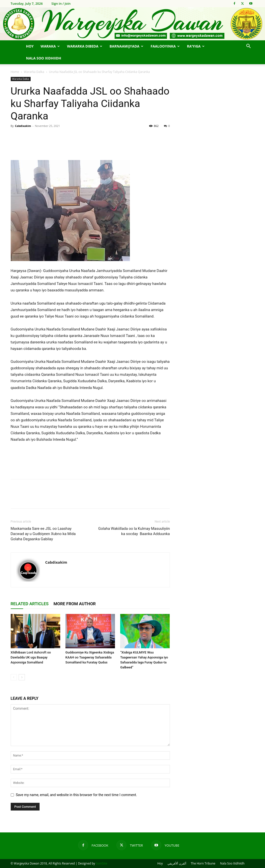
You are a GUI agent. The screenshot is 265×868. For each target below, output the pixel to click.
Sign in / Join (61, 3)
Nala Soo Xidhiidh (44, 58)
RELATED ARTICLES (30, 604)
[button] (249, 47)
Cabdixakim (23, 126)
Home (15, 72)
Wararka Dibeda (85, 46)
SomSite (102, 863)
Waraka (50, 46)
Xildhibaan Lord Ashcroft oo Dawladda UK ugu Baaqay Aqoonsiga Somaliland (31, 657)
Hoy (30, 46)
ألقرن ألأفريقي (177, 863)
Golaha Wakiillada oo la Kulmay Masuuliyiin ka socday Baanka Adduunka (134, 531)
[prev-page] (14, 677)
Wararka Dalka (34, 72)
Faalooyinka (165, 46)
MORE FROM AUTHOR (75, 604)
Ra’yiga (196, 46)
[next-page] (22, 677)
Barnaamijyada (126, 46)
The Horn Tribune (203, 863)
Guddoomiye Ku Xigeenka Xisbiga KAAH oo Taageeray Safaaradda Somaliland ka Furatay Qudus (90, 657)
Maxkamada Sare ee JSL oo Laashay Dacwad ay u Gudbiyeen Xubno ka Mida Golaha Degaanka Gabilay (43, 534)
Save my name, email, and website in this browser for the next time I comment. (77, 795)
